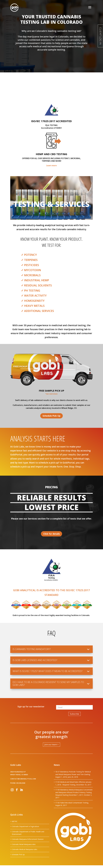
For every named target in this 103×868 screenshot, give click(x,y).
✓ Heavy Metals (33, 306)
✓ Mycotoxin (31, 270)
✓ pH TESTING (31, 290)
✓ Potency (29, 255)
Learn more (51, 165)
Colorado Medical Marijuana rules (24, 849)
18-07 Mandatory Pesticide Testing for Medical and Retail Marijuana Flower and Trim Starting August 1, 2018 (73, 774)
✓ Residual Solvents (36, 285)
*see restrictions (51, 394)
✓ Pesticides (30, 265)
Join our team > (51, 744)
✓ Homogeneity (33, 301)
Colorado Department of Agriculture (25, 826)
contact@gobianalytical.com (23, 779)
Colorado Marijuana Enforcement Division (28, 839)
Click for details (51, 534)
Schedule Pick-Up (51, 416)
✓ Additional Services (38, 311)
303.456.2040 (21, 783)
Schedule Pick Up (18, 854)
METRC (15, 821)
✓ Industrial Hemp (35, 280)
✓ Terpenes (29, 260)
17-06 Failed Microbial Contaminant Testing (72, 803)
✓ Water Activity (34, 295)
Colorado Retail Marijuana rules (24, 844)
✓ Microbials (31, 275)
